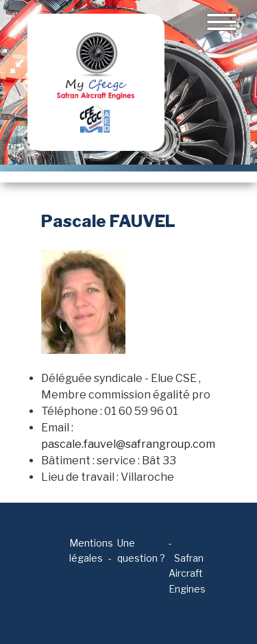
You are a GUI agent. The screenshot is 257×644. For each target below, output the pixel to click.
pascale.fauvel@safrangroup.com (128, 444)
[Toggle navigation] (222, 22)
